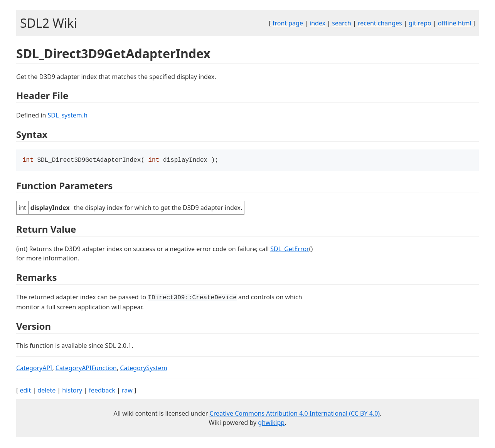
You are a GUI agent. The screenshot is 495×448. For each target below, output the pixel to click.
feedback (102, 391)
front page (288, 23)
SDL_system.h (67, 115)
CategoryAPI (34, 369)
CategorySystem (144, 369)
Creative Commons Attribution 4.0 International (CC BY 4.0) (295, 414)
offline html (455, 23)
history (72, 391)
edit (25, 391)
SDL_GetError (290, 250)
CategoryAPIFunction (86, 369)
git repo (420, 23)
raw (127, 391)
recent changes (380, 23)
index (317, 23)
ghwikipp (271, 423)
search (342, 23)
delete (46, 391)
